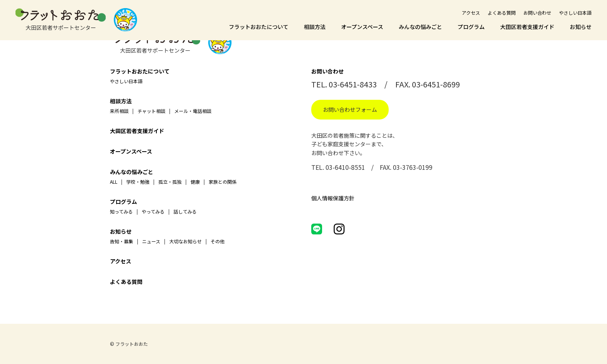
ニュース (151, 241)
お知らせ (581, 27)
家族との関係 (223, 182)
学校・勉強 (138, 182)
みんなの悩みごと (420, 27)
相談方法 (315, 27)
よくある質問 (502, 13)
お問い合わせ (537, 13)
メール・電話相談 (193, 111)
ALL (114, 182)
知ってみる (121, 211)
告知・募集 (122, 241)
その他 (218, 241)
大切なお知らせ (185, 241)
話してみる (185, 211)
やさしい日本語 (575, 13)
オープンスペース (362, 27)
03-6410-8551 (345, 167)
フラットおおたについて (259, 27)
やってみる (153, 211)
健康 (195, 182)
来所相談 (119, 111)
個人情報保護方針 (333, 198)
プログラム (471, 27)
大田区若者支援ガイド (527, 27)
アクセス (471, 13)
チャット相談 (151, 111)
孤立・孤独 (170, 182)
